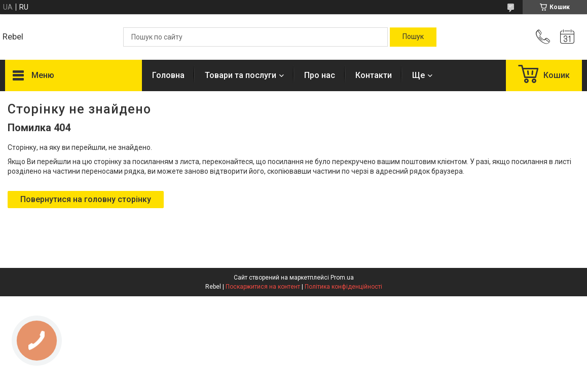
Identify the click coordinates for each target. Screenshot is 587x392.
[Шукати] (413, 37)
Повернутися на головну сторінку (86, 199)
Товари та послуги (241, 75)
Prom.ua (342, 278)
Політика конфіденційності (343, 287)
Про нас (320, 75)
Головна (168, 75)
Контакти (374, 75)
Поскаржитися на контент (263, 287)
